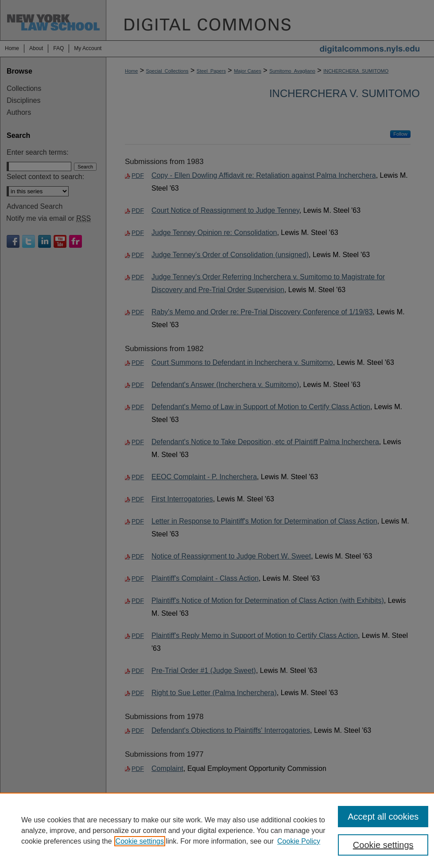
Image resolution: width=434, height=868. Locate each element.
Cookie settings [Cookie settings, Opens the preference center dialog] (383, 845)
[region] (217, 830)
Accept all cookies (383, 817)
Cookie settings (140, 841)
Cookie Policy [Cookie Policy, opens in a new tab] (299, 841)
